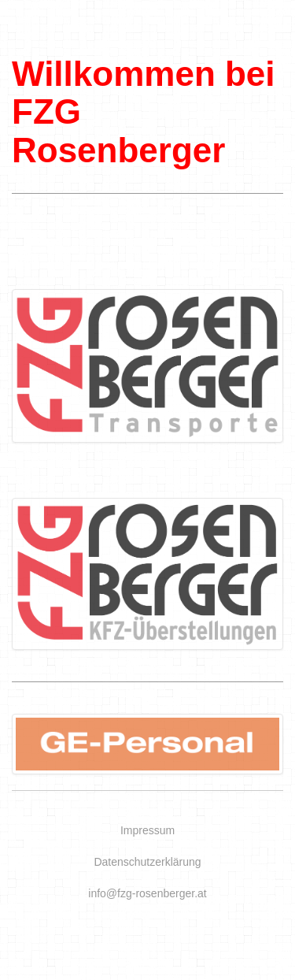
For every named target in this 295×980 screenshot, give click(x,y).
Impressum (147, 830)
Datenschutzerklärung (147, 862)
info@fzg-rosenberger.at (147, 893)
